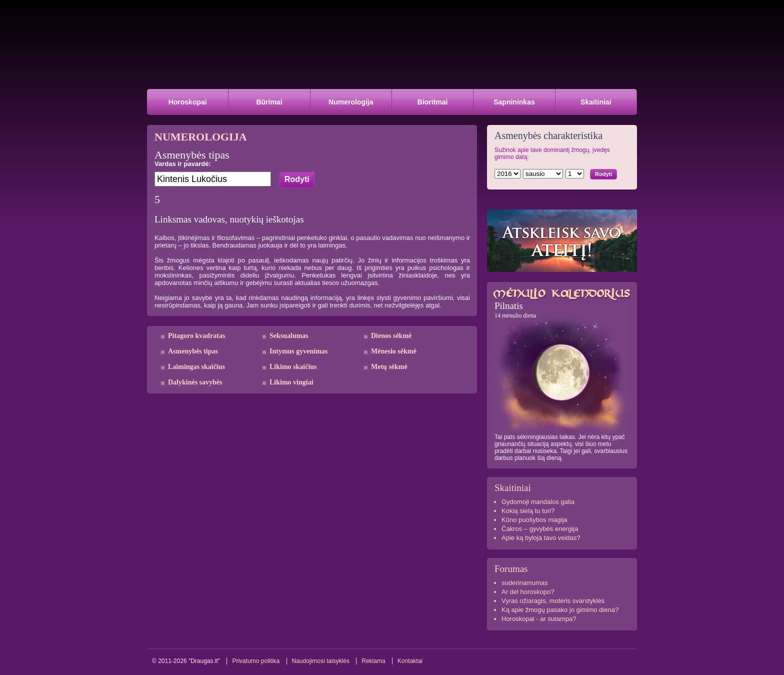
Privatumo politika (256, 661)
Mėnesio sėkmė (394, 351)
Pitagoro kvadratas (196, 336)
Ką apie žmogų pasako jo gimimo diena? (560, 610)
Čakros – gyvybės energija (540, 529)
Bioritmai (433, 102)
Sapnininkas (514, 102)
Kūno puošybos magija (534, 520)
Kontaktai (410, 661)
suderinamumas (525, 583)
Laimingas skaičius (196, 367)
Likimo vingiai (291, 382)
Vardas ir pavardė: (183, 164)
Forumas (511, 569)
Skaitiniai (596, 102)
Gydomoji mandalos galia (538, 502)
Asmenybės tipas (193, 351)
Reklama (373, 661)
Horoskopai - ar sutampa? (539, 619)
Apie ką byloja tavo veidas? (541, 538)
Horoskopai (188, 102)
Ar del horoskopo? (528, 592)
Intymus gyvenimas (298, 351)
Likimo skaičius (293, 367)
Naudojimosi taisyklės (321, 661)
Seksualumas (289, 336)
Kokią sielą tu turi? (528, 511)
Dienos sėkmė (391, 336)
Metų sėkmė (389, 367)
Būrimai (269, 102)
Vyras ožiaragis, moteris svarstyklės (553, 601)
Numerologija (351, 102)
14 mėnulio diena (515, 315)
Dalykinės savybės (195, 382)
